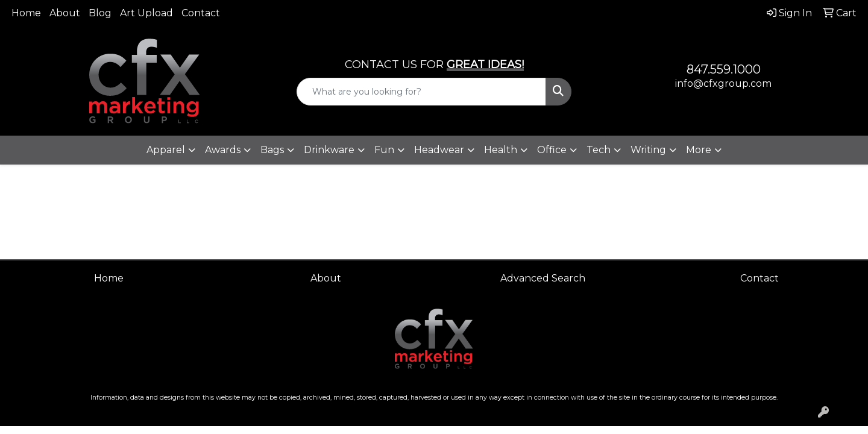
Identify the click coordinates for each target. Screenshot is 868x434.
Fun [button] (384, 150)
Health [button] (501, 150)
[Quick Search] (421, 92)
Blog (100, 13)
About (65, 13)
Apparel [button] (166, 150)
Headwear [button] (439, 150)
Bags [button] (272, 150)
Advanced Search (543, 278)
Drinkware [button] (329, 150)
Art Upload (146, 13)
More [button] (699, 150)
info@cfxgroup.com (723, 83)
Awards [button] (223, 150)
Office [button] (552, 150)
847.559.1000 (724, 69)
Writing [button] (648, 150)
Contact (201, 13)
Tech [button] (599, 150)
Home (26, 13)
